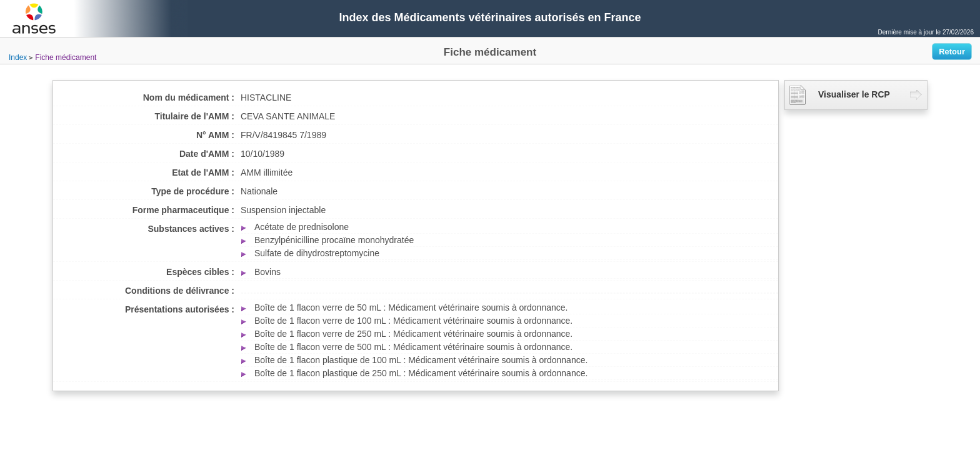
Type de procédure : (193, 191)
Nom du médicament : (189, 97)
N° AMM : (215, 135)
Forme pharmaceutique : (183, 210)
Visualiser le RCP (840, 95)
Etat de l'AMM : (203, 172)
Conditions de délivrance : (180, 291)
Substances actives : (191, 229)
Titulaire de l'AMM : (194, 116)
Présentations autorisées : (180, 309)
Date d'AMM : (207, 154)
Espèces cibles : (200, 272)
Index (18, 57)
